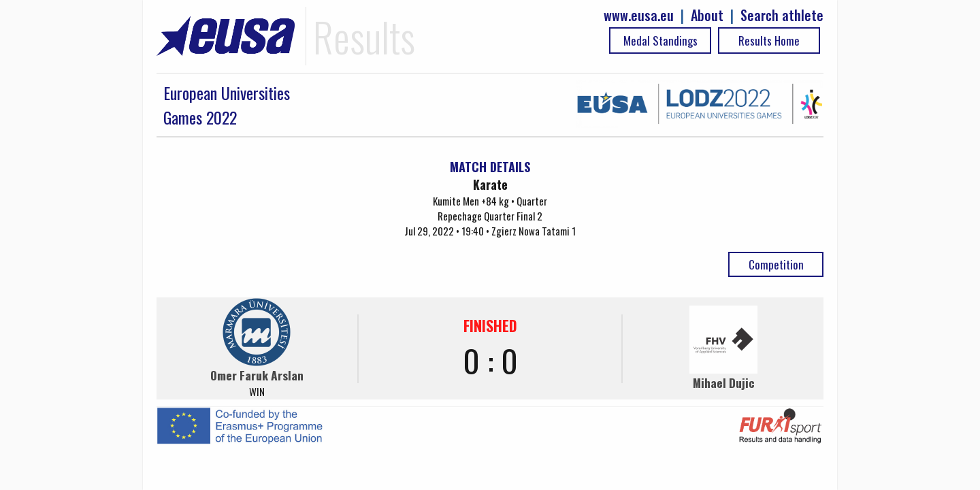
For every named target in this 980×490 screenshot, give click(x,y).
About (707, 15)
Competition (776, 264)
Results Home (769, 40)
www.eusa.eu (639, 15)
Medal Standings (660, 40)
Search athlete (782, 15)
